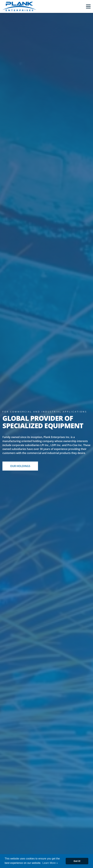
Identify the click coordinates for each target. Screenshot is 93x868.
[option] (46, 440)
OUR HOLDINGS (20, 466)
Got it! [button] (77, 861)
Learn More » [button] (50, 863)
